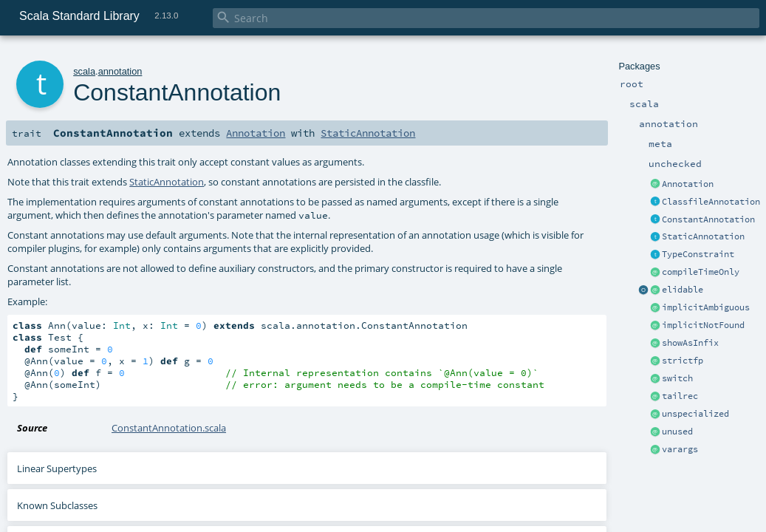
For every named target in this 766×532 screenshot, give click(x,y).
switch (677, 378)
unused (677, 432)
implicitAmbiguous (706, 307)
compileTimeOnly (701, 272)
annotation (120, 71)
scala (84, 71)
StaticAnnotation (703, 236)
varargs (680, 449)
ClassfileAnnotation (711, 202)
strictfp (683, 361)
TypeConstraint (698, 254)
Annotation (688, 184)
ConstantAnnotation (708, 219)
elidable (683, 290)
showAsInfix (690, 343)
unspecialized (695, 414)
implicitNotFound (703, 325)
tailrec (680, 396)
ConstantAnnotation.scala (169, 428)
